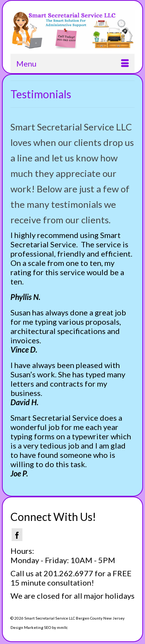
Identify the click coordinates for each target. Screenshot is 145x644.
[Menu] (72, 63)
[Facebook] (17, 535)
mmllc (62, 627)
